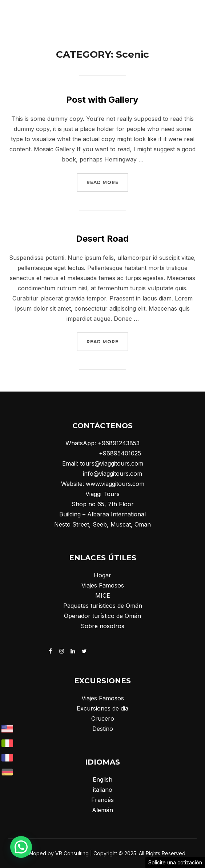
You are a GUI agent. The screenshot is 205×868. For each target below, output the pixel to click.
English (102, 779)
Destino (103, 729)
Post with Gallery (102, 100)
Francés (102, 800)
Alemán (102, 810)
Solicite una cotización (175, 862)
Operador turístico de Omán (102, 616)
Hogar (102, 575)
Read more (107, 181)
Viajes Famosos (103, 585)
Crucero (103, 718)
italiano (103, 790)
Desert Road (102, 239)
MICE (103, 595)
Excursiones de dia (102, 708)
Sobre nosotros (102, 626)
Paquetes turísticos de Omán (103, 606)
